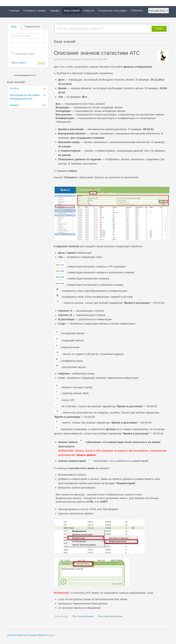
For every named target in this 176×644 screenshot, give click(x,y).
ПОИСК (159, 29)
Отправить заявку (34, 10)
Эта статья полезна (83, 616)
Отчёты (28, 89)
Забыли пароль (19, 63)
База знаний (72, 10)
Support (28, 105)
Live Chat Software (21, 75)
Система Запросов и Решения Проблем (27, 635)
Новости (89, 10)
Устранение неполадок (113, 10)
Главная (14, 10)
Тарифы (55, 10)
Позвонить (137, 10)
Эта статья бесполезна (110, 616)
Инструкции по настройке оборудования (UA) (28, 97)
